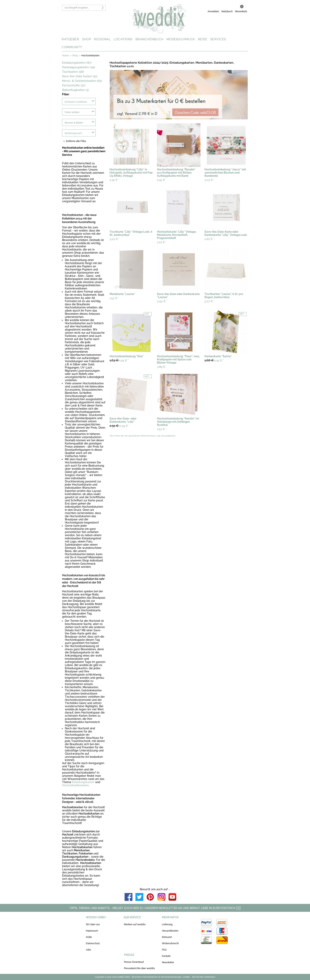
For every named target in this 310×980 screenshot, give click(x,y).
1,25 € (119, 360)
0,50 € (162, 301)
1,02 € (162, 242)
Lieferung (167, 924)
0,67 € (209, 239)
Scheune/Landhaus (76, 102)
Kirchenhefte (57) (74, 85)
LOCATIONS (123, 39)
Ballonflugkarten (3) (75, 90)
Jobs (88, 950)
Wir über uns (93, 924)
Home (65, 56)
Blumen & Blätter (74, 123)
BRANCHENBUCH (149, 39)
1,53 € (114, 298)
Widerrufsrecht (170, 943)
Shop (75, 56)
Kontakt (166, 956)
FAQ (164, 950)
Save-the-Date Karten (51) (80, 76)
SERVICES (218, 39)
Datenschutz (93, 943)
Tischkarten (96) (73, 72)
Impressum (92, 931)
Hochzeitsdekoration (75, 785)
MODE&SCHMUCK (181, 39)
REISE (203, 39)
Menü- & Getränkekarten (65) (82, 81)
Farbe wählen (72, 112)
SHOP (87, 39)
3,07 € (209, 301)
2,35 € (114, 180)
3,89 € (162, 367)
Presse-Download (134, 962)
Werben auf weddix (135, 924)
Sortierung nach (73, 133)
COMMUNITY (72, 47)
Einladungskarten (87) (77, 63)
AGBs (89, 937)
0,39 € (120, 426)
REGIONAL (102, 39)
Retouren (167, 937)
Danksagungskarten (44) (78, 67)
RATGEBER (70, 39)
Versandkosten (170, 931)
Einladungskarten (83, 782)
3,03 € (210, 180)
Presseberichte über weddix (139, 968)
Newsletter (168, 962)
